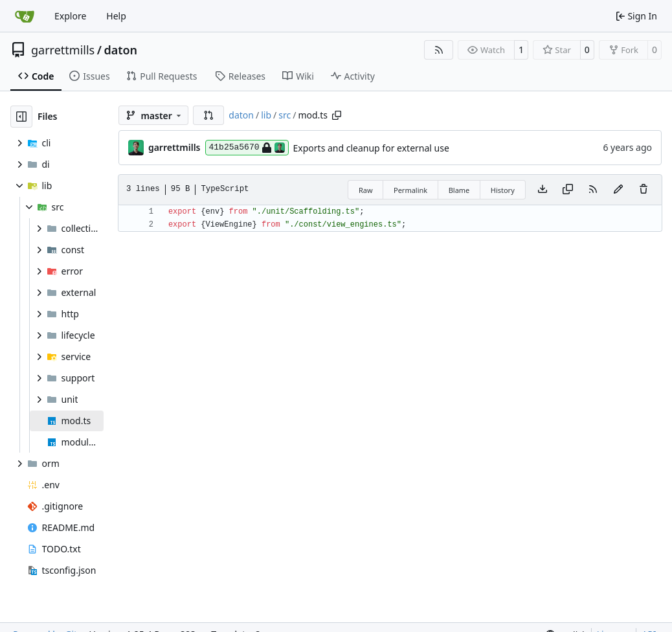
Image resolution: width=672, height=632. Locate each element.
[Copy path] (337, 115)
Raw (366, 190)
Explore (70, 16)
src (285, 115)
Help (116, 16)
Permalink (410, 190)
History (503, 190)
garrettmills (63, 50)
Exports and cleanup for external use (371, 148)
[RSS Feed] (439, 50)
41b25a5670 (247, 148)
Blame (459, 190)
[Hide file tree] (21, 117)
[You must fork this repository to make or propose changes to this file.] (618, 190)
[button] (208, 115)
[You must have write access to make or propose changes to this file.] (644, 190)
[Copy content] (568, 190)
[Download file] (543, 190)
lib (266, 115)
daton (120, 50)
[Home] (25, 16)
